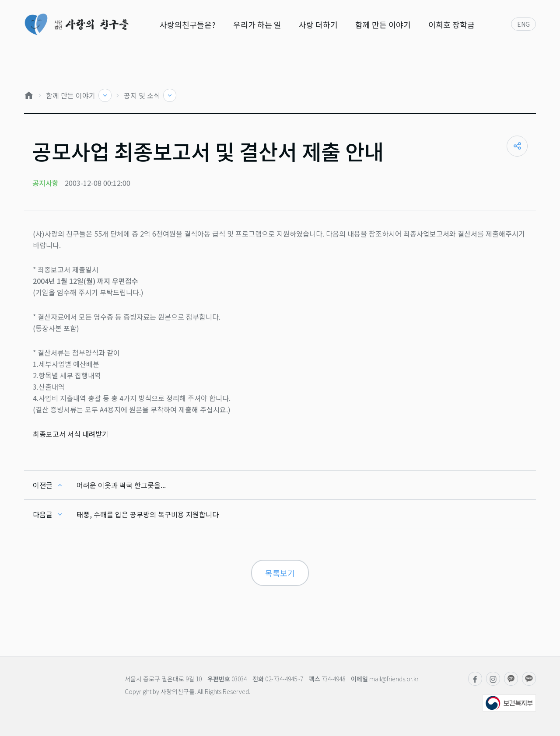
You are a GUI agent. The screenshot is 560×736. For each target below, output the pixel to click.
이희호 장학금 (451, 24)
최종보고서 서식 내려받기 (71, 434)
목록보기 (280, 573)
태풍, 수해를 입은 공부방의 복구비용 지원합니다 (148, 514)
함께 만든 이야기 (383, 24)
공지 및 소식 (143, 95)
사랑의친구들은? (188, 24)
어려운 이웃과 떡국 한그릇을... (121, 485)
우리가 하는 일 (257, 24)
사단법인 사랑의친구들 (76, 24)
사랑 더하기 (318, 24)
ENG (523, 24)
